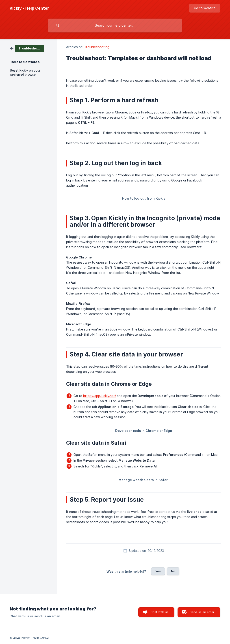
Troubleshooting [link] (97, 47)
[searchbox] (115, 26)
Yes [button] (158, 571)
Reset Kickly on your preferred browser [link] (25, 73)
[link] (27, 48)
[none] (29, 8)
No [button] (173, 571)
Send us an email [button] (202, 612)
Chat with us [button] (159, 612)
